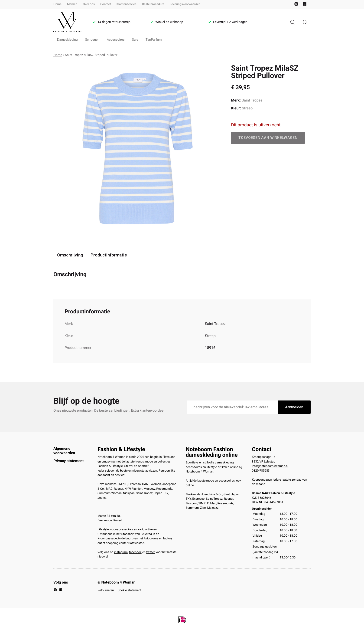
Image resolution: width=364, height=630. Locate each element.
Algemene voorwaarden (64, 451)
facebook (135, 552)
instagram (121, 552)
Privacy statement (68, 461)
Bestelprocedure (153, 4)
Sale (135, 40)
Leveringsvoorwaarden (185, 4)
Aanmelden (294, 407)
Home (57, 4)
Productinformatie (109, 255)
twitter (151, 552)
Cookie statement (129, 590)
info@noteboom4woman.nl (270, 466)
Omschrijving (70, 255)
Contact (106, 4)
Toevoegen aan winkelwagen (268, 138)
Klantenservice (127, 4)
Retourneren (106, 590)
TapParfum (154, 40)
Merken (72, 4)
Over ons (89, 4)
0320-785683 (261, 471)
